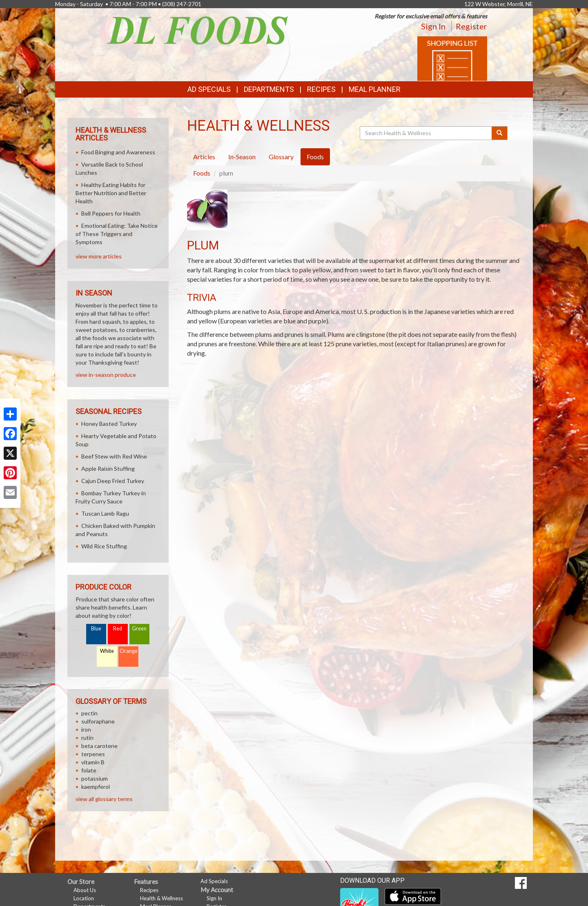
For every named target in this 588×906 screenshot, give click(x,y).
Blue (96, 629)
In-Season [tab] (242, 157)
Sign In (433, 26)
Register (471, 26)
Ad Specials (209, 89)
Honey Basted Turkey (109, 424)
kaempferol (96, 787)
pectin (89, 713)
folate (89, 770)
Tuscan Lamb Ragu (105, 513)
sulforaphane (98, 721)
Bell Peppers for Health (111, 213)
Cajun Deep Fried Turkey (113, 481)
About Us (85, 890)
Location (84, 898)
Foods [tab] (315, 157)
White (107, 651)
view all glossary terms (104, 799)
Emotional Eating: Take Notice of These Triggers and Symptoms (117, 234)
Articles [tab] (204, 157)
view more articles (99, 256)
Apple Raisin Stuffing (108, 469)
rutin (87, 738)
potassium (95, 778)
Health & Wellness (161, 898)
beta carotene (99, 746)
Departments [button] (269, 89)
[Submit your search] (500, 133)
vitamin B (93, 762)
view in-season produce (106, 375)
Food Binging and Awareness (118, 152)
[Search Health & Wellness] (426, 133)
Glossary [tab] (281, 157)
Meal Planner (375, 89)
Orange (129, 651)
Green (139, 629)
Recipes (321, 89)
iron (86, 729)
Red (118, 629)
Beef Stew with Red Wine (114, 456)
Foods (202, 173)
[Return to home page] (198, 30)
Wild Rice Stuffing (104, 546)
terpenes (93, 754)
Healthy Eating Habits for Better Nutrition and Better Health (111, 193)
